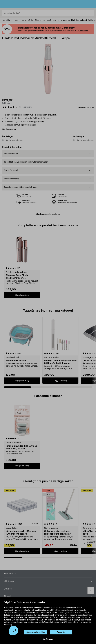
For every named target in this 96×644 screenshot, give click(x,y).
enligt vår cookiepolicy (36, 610)
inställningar (64, 620)
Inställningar (48, 639)
